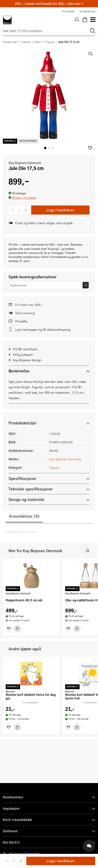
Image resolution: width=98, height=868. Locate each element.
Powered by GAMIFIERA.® (21, 532)
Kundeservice (87, 11)
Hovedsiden (10, 42)
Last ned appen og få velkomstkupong (43, 329)
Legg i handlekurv (60, 210)
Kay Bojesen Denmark (25, 163)
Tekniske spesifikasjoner (31, 489)
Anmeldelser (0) (24, 516)
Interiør (26, 42)
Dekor (38, 42)
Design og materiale (26, 499)
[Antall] (19, 210)
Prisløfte (21, 321)
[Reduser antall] (12, 210)
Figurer (50, 42)
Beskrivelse (19, 371)
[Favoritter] (9, 629)
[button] (90, 148)
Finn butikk (68, 11)
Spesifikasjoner (22, 478)
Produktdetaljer (22, 423)
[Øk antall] (26, 210)
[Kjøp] (17, 629)
